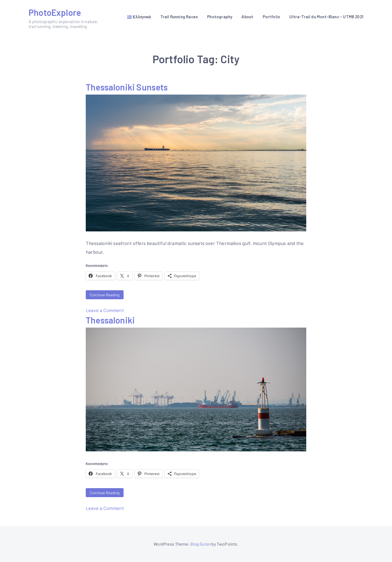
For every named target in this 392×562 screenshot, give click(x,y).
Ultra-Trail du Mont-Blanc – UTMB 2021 (326, 17)
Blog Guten (200, 544)
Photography (220, 17)
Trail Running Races (179, 17)
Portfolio (272, 17)
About (247, 17)
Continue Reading (105, 295)
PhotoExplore (55, 12)
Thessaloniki (110, 320)
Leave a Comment (105, 310)
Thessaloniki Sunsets (127, 87)
